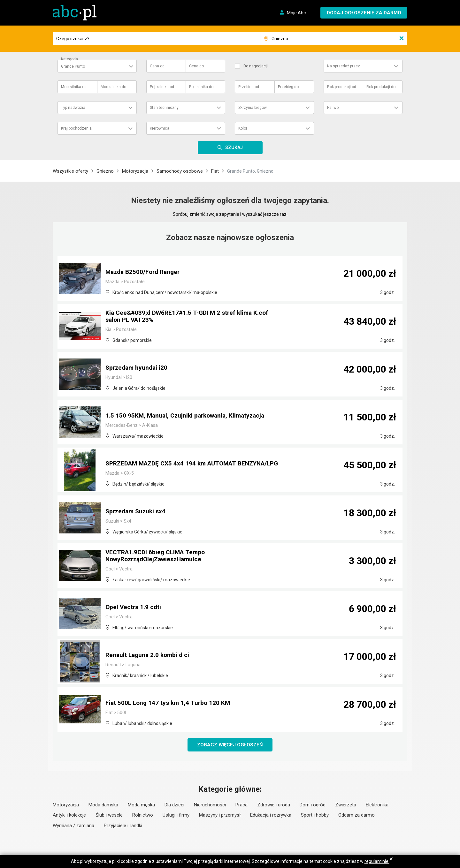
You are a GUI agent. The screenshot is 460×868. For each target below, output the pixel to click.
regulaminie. (377, 861)
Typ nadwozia (73, 108)
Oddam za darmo (356, 815)
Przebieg (249, 87)
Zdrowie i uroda (274, 805)
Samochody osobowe (180, 171)
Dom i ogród (313, 805)
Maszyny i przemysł (220, 815)
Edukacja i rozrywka (271, 815)
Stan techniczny (164, 108)
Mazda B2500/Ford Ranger (145, 272)
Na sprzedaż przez (344, 66)
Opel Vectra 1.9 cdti (134, 608)
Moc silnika (74, 87)
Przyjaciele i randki (123, 826)
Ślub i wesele (109, 815)
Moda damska (103, 805)
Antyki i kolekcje (69, 815)
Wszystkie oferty (70, 171)
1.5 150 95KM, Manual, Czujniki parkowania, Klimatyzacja (188, 416)
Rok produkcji (342, 87)
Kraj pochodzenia (76, 128)
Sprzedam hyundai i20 (138, 368)
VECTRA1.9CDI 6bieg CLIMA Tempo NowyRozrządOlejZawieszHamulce (157, 556)
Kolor (243, 128)
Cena (157, 66)
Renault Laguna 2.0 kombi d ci (149, 655)
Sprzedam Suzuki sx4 (137, 512)
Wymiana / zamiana (73, 826)
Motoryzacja (135, 171)
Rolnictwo (143, 815)
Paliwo (333, 108)
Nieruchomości (210, 805)
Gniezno (105, 171)
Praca (241, 805)
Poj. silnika (162, 87)
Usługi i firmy (176, 815)
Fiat (215, 171)
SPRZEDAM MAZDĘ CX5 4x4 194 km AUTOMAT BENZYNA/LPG (174, 461)
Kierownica (160, 128)
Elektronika (377, 805)
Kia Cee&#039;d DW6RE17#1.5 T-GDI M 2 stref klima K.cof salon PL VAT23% (190, 317)
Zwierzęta (346, 805)
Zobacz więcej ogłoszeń (230, 745)
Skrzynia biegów (253, 108)
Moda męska (141, 805)
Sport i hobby (315, 815)
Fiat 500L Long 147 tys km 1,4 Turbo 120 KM (169, 703)
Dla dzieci (174, 805)
